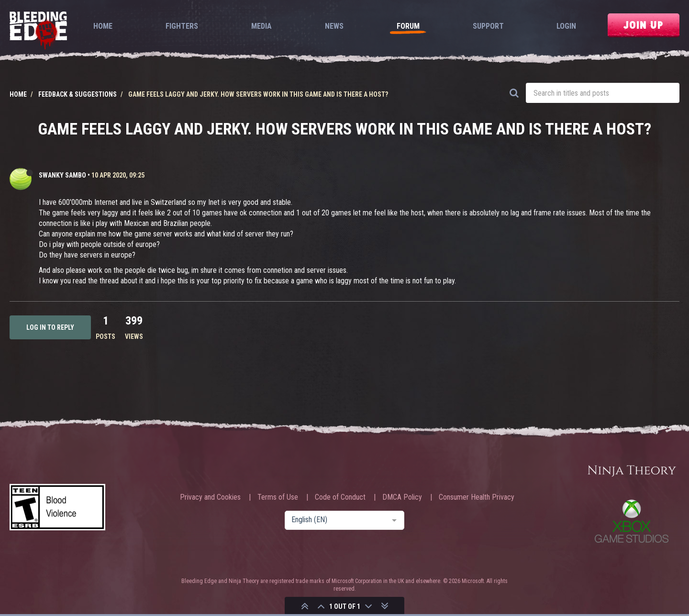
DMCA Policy (402, 497)
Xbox (632, 521)
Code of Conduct (340, 497)
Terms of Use (278, 497)
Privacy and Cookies (210, 497)
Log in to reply (50, 327)
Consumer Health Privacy (477, 497)
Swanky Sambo (62, 175)
